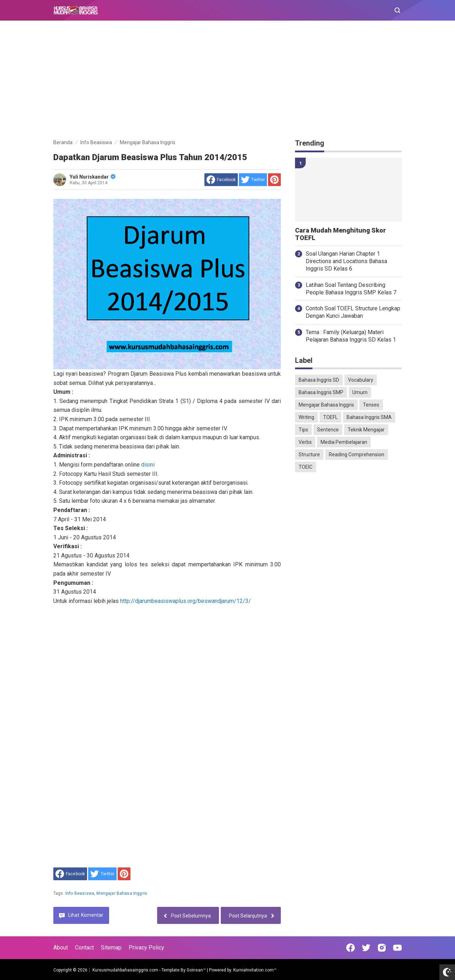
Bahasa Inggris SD (319, 380)
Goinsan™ (196, 970)
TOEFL (330, 417)
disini (148, 465)
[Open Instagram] (382, 948)
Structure (309, 454)
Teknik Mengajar (366, 430)
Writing (306, 417)
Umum (360, 392)
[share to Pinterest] (274, 180)
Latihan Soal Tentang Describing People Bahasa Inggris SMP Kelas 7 (351, 289)
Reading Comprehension (357, 454)
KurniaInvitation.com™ (254, 970)
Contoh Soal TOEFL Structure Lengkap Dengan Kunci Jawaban (353, 312)
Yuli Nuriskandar (93, 177)
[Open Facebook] (350, 948)
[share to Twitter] (253, 180)
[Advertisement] (227, 81)
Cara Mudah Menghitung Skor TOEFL (341, 234)
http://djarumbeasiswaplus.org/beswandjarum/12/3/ (186, 601)
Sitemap (111, 948)
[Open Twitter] (366, 948)
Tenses (371, 405)
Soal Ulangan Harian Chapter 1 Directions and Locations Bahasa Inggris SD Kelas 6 (346, 261)
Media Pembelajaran (344, 442)
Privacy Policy (146, 948)
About (61, 948)
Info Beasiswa (80, 893)
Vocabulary (361, 380)
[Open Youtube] (397, 948)
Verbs (305, 442)
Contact (84, 948)
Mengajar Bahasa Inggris (122, 893)
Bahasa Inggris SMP (321, 392)
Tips (303, 430)
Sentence (328, 430)
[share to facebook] (221, 180)
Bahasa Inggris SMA (369, 417)
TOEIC (306, 467)
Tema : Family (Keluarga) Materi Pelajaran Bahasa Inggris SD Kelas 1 (351, 336)
